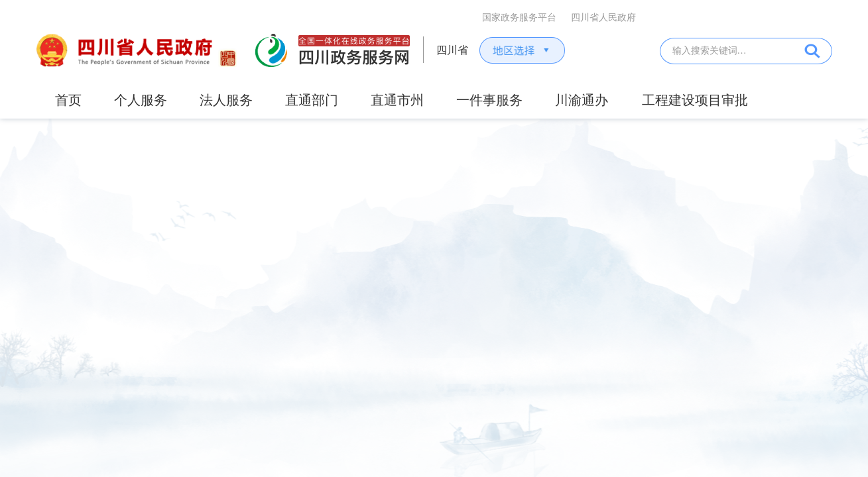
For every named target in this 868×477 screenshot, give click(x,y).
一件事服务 (489, 100)
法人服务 (226, 100)
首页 (68, 100)
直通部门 (312, 100)
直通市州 (397, 100)
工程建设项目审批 (695, 100)
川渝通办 (582, 100)
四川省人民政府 (603, 18)
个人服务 (141, 100)
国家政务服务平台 (519, 18)
